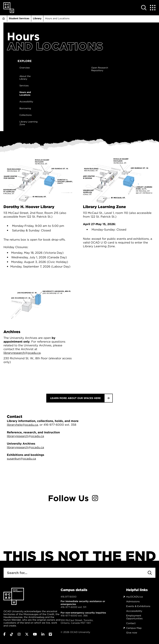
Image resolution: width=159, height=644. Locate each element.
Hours (23, 36)
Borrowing (66, 109)
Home (4, 18)
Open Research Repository (140, 69)
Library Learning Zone (69, 123)
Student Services (19, 18)
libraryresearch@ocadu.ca (22, 353)
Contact (131, 623)
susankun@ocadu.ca (21, 459)
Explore (65, 61)
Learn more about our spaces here (75, 398)
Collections (66, 115)
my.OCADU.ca (134, 597)
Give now (132, 633)
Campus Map (134, 628)
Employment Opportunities (134, 617)
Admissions (133, 602)
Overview (65, 68)
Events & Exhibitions (138, 606)
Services (65, 86)
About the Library (66, 78)
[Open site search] (144, 8)
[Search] (150, 573)
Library (37, 18)
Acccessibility (134, 611)
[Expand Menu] (153, 8)
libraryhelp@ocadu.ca (22, 425)
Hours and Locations (66, 94)
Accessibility (67, 102)
